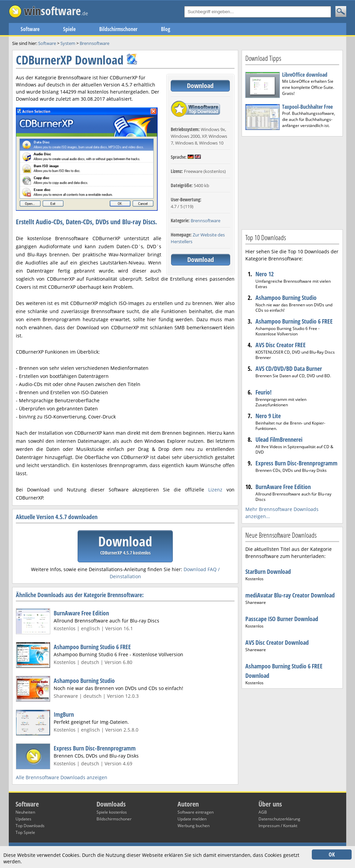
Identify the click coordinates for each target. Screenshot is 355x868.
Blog (166, 29)
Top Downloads (30, 826)
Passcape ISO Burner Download (282, 619)
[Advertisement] (292, 182)
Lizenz (215, 490)
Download (200, 86)
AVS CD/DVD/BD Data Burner (289, 368)
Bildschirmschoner (118, 29)
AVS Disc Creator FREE (281, 345)
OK (332, 854)
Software (30, 29)
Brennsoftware (206, 221)
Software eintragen (196, 812)
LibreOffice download (305, 75)
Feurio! (264, 392)
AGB (263, 812)
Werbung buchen (194, 826)
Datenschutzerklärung (279, 819)
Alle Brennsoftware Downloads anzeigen (62, 777)
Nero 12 (265, 274)
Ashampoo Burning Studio (84, 681)
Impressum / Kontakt (278, 826)
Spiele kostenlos (112, 812)
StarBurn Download (268, 571)
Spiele (69, 29)
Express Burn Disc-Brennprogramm (95, 748)
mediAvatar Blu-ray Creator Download (290, 595)
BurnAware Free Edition (81, 613)
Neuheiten (25, 812)
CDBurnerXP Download (70, 60)
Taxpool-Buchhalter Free (307, 107)
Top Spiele (25, 832)
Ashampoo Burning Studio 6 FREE (92, 647)
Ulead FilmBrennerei (279, 439)
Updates (23, 819)
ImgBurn (64, 714)
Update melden (192, 819)
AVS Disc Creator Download (277, 642)
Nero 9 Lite (268, 416)
